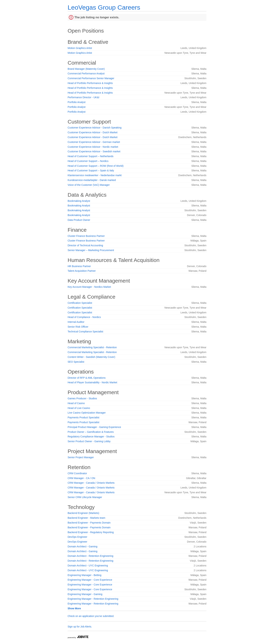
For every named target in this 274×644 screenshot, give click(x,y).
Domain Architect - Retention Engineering (90, 556)
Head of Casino (76, 403)
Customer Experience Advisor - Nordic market (93, 147)
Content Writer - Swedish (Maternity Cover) (91, 357)
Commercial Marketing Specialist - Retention (92, 347)
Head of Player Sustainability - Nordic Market (92, 382)
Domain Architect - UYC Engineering (88, 566)
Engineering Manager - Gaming (85, 594)
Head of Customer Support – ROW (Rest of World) (96, 166)
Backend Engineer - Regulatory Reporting (91, 532)
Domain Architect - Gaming (82, 546)
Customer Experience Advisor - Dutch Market (93, 132)
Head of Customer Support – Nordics (88, 161)
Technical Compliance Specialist (85, 332)
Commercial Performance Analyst (86, 73)
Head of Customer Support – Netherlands (91, 156)
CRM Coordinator (77, 473)
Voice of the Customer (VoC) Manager (89, 185)
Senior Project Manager (81, 457)
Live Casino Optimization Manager (87, 413)
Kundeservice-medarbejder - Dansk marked (92, 180)
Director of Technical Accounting (85, 245)
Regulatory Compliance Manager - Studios (91, 437)
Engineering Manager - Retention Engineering (93, 599)
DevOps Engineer (77, 537)
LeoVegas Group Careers (104, 7)
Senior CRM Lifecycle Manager (85, 497)
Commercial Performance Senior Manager (91, 78)
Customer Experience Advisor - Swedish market (94, 151)
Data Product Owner (79, 220)
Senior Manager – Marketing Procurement (91, 250)
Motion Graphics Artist (80, 48)
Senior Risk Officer (78, 327)
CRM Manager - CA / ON (81, 478)
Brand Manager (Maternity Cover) (86, 69)
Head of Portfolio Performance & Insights (90, 83)
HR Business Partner (79, 266)
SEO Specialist (76, 362)
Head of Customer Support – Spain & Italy (91, 170)
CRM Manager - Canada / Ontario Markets (91, 483)
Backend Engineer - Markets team (86, 518)
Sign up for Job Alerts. (80, 627)
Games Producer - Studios (82, 398)
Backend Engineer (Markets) (83, 513)
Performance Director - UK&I (83, 97)
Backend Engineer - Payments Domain (89, 523)
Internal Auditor (76, 322)
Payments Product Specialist (83, 417)
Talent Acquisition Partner (82, 271)
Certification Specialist (80, 303)
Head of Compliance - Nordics (84, 317)
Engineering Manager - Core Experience (90, 580)
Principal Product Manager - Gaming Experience (94, 427)
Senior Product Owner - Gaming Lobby (89, 441)
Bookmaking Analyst (79, 201)
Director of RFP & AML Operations (87, 378)
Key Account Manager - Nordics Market (89, 287)
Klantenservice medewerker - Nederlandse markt (95, 175)
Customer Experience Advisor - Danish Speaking (95, 128)
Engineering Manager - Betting (85, 575)
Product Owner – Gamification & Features (91, 432)
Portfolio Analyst (77, 102)
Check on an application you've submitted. (91, 616)
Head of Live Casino (79, 408)
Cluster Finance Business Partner (86, 236)
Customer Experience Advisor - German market (94, 142)
